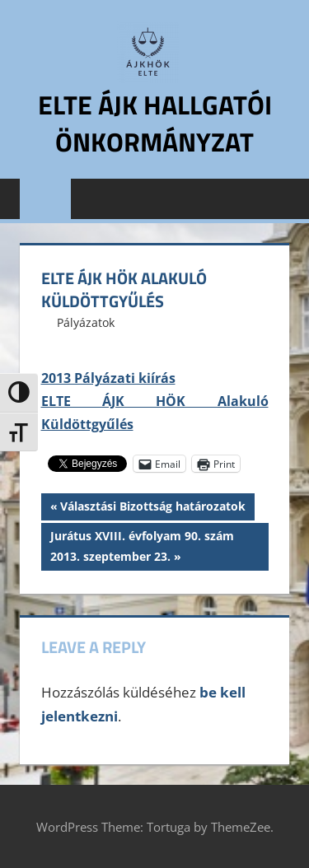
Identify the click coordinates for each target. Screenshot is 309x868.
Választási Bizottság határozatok (152, 508)
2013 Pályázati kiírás (108, 378)
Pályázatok (86, 322)
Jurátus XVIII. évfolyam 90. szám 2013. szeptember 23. (142, 545)
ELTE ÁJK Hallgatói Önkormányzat (155, 123)
